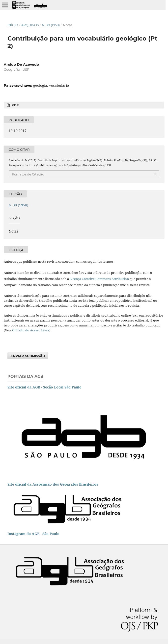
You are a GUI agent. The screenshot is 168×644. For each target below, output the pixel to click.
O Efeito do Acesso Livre (31, 330)
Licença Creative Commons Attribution (99, 279)
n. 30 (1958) (51, 25)
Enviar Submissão (28, 356)
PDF (14, 105)
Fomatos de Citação (28, 174)
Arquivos (30, 25)
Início (13, 25)
